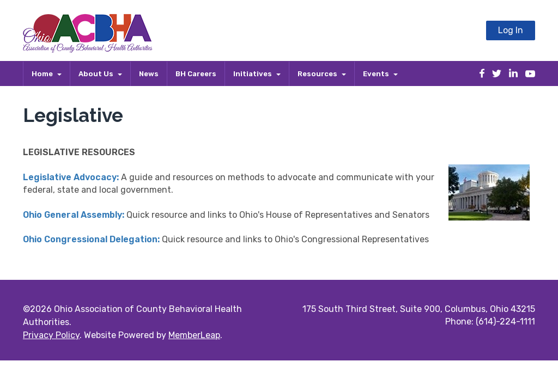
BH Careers (196, 74)
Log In (511, 30)
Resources (322, 74)
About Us (100, 74)
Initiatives (257, 74)
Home (47, 74)
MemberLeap (194, 335)
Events (380, 74)
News (149, 74)
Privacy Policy (51, 335)
